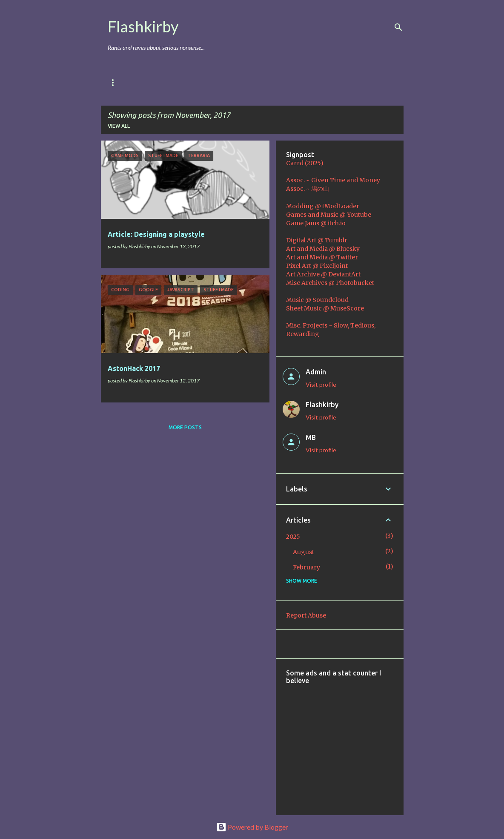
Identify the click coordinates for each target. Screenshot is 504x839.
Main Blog (122, 82)
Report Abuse (306, 615)
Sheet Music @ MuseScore (325, 308)
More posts (185, 427)
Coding (290, 82)
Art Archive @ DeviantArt (323, 274)
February (306, 567)
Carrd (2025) (305, 163)
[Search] (398, 27)
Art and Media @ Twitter (322, 257)
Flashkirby (143, 26)
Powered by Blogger (252, 827)
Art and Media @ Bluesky (323, 249)
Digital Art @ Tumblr (317, 240)
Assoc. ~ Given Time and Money (333, 180)
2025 (293, 537)
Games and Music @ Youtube (329, 215)
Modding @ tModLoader (323, 206)
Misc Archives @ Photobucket (330, 283)
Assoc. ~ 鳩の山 (308, 189)
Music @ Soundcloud (317, 300)
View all (119, 126)
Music (252, 82)
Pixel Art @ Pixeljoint (317, 266)
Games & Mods (175, 82)
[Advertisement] (395, 744)
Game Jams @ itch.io (316, 223)
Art (219, 82)
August (304, 552)
